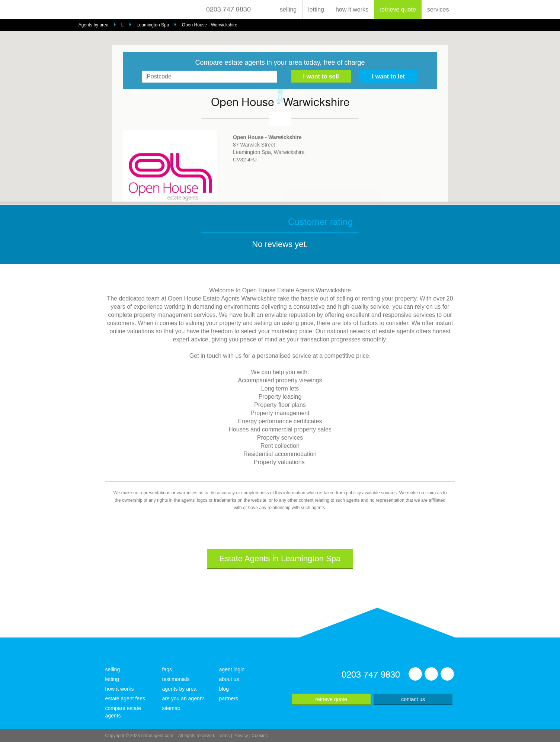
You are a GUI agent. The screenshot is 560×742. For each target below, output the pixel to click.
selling (288, 9)
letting (316, 9)
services (438, 9)
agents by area (180, 689)
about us (229, 679)
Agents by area (94, 25)
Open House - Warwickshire (210, 25)
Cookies (260, 736)
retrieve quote (398, 9)
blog (224, 689)
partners (229, 698)
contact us (413, 699)
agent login (232, 669)
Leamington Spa (153, 25)
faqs (167, 669)
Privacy (241, 736)
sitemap (171, 708)
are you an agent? (183, 698)
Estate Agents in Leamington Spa (280, 558)
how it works (352, 9)
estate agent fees (125, 698)
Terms (224, 736)
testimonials (176, 679)
